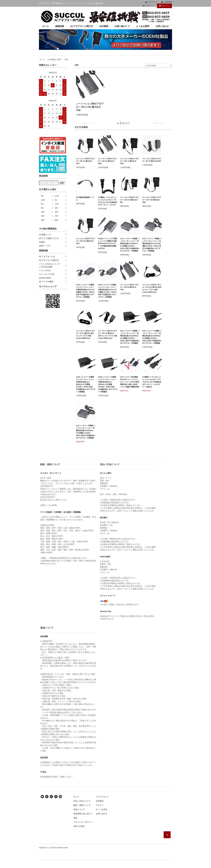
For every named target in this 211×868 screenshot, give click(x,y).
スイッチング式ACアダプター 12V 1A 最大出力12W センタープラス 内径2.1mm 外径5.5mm (108, 335)
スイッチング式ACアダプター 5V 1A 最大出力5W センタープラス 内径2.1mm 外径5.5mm (85, 335)
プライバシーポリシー (83, 822)
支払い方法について (82, 801)
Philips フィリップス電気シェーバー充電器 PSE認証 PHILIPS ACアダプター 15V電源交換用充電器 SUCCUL (108, 244)
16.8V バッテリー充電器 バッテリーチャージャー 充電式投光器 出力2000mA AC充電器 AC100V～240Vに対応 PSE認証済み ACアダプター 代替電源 (108, 384)
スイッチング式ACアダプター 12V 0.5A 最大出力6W (130, 200)
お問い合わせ (162, 26)
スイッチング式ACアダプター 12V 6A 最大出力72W (130, 287)
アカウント (153, 2)
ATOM (82, 826)
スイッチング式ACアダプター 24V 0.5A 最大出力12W (85, 241)
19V (67, 60)
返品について (79, 809)
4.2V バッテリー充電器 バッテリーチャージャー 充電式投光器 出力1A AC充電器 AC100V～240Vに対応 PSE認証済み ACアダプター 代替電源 (152, 245)
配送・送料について (82, 805)
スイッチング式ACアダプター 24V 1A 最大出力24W (130, 161)
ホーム (46, 26)
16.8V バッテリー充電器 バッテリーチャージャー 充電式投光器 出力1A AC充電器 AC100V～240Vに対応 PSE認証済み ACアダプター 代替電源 (107, 291)
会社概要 (104, 26)
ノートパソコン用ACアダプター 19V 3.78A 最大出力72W (90, 107)
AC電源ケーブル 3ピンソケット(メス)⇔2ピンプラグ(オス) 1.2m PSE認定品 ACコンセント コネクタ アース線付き (152, 382)
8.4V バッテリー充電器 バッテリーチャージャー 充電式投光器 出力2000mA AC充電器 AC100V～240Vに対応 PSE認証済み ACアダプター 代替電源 (152, 337)
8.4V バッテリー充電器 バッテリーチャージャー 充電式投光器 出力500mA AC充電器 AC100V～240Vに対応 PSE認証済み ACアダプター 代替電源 (86, 432)
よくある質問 (143, 26)
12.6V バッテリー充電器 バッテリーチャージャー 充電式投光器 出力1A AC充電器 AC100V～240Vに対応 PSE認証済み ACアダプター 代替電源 (85, 291)
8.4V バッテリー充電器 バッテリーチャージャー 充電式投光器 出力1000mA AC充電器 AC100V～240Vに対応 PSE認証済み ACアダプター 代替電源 (130, 337)
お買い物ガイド (122, 26)
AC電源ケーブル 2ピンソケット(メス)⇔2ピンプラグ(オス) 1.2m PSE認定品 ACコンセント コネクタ (108, 201)
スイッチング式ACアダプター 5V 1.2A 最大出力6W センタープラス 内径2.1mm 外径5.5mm (152, 288)
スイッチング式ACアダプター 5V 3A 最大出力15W (152, 160)
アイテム (164, 6)
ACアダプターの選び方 (82, 26)
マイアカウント (102, 797)
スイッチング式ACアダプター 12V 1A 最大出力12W (85, 161)
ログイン (150, 6)
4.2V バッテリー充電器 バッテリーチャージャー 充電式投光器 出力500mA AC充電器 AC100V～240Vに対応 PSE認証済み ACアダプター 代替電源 (130, 245)
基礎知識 (60, 26)
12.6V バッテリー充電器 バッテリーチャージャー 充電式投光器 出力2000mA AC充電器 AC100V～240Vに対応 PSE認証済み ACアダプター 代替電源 (86, 384)
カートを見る (102, 809)
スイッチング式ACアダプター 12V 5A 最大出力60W (107, 161)
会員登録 (168, 2)
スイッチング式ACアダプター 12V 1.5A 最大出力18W (152, 200)
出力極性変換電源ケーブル (85, 199)
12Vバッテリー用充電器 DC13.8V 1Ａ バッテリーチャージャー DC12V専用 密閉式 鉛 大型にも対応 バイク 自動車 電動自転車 (130, 382)
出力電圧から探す (55, 60)
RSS (76, 826)
